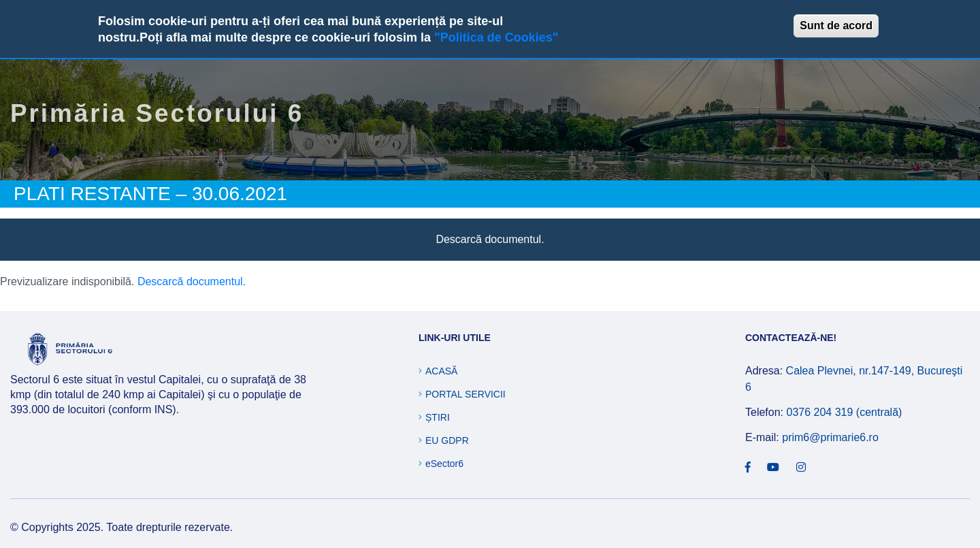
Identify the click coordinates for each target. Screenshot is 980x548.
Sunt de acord (836, 26)
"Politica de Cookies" (496, 37)
